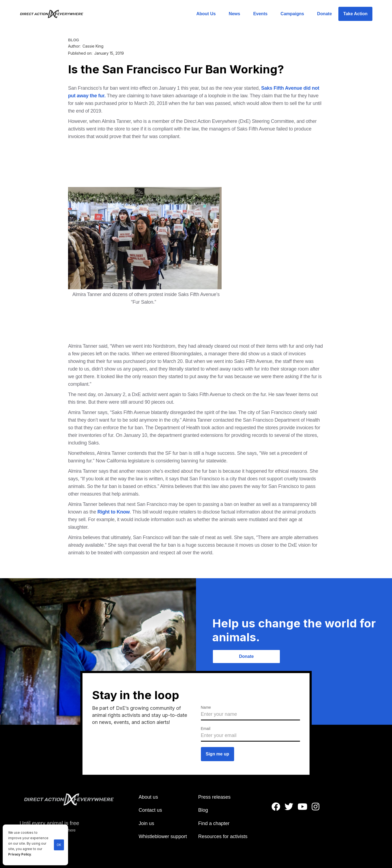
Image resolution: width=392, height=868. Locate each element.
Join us (146, 823)
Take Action (355, 14)
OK (59, 845)
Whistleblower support (163, 836)
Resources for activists (223, 836)
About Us (206, 14)
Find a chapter (214, 823)
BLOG (73, 40)
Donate (324, 14)
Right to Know (113, 512)
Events (260, 14)
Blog (203, 810)
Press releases (214, 797)
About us (148, 797)
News (234, 14)
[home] (55, 14)
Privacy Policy (20, 854)
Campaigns (292, 14)
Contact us (150, 810)
